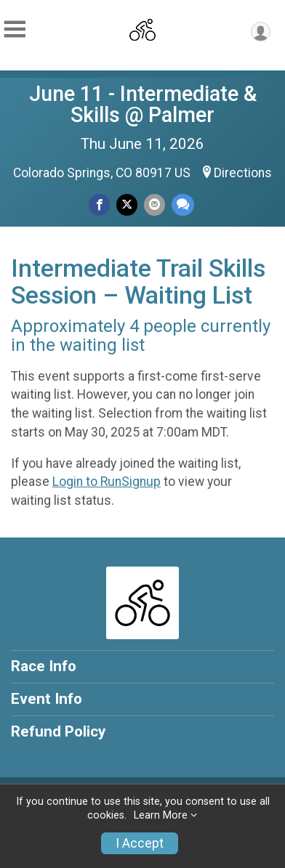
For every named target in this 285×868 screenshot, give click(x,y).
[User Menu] (261, 32)
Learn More (161, 815)
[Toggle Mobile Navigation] (15, 29)
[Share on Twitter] (127, 204)
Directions (243, 173)
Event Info (47, 699)
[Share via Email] (154, 204)
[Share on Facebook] (99, 204)
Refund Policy (58, 731)
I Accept (140, 843)
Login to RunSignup (107, 482)
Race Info (44, 666)
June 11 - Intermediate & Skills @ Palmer (143, 104)
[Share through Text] (183, 204)
